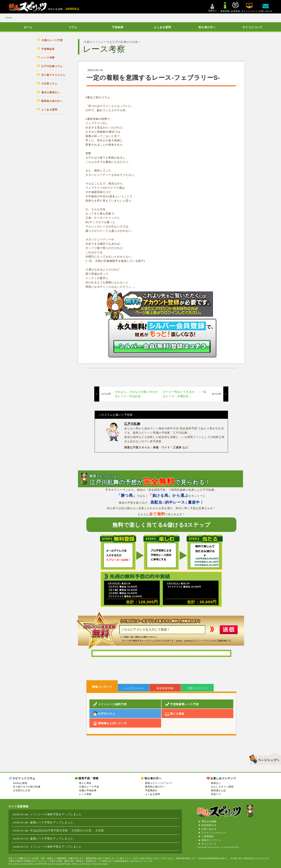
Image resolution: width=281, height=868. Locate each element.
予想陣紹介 (151, 790)
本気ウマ (216, 794)
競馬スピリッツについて (159, 783)
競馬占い (216, 783)
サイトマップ (209, 844)
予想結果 (118, 27)
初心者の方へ (207, 27)
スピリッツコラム (24, 778)
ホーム (28, 27)
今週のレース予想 (89, 787)
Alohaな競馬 (20, 783)
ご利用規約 (208, 836)
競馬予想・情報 (89, 778)
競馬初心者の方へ (155, 787)
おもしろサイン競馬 (222, 787)
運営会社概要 (209, 821)
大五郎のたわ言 (22, 790)
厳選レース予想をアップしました (52, 822)
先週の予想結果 (88, 790)
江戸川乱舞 (132, 424)
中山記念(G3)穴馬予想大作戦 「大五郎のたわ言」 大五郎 (67, 830)
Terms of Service (92, 864)
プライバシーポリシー (214, 833)
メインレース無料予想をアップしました (56, 814)
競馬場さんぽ (218, 790)
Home (9, 18)
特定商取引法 (209, 825)
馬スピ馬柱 (85, 783)
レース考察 (85, 794)
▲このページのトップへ (264, 758)
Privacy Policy (71, 864)
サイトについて (253, 27)
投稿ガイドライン (211, 840)
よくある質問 (162, 27)
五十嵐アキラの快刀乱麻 (27, 787)
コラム (73, 27)
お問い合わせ (209, 829)
